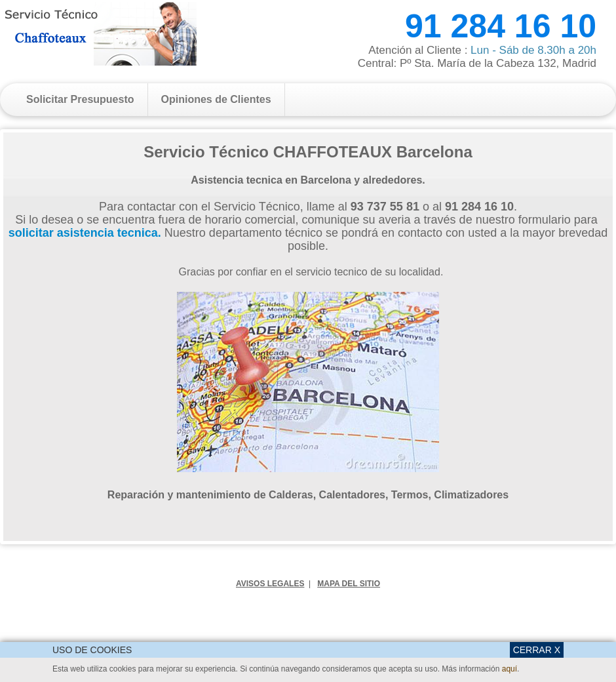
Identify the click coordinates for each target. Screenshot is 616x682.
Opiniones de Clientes (216, 99)
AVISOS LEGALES (270, 584)
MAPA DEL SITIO (349, 584)
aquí (510, 669)
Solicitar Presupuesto (80, 99)
